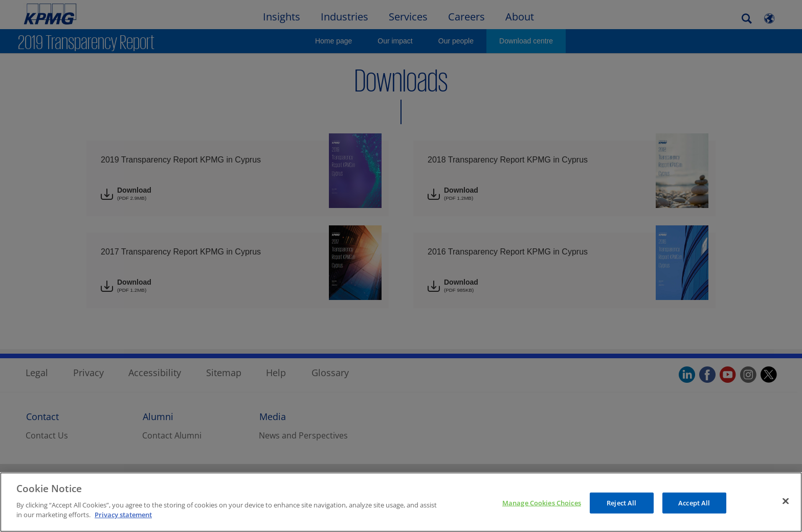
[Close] (786, 501)
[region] (401, 502)
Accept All (694, 502)
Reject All (621, 502)
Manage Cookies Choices (542, 502)
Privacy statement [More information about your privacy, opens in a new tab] (123, 515)
